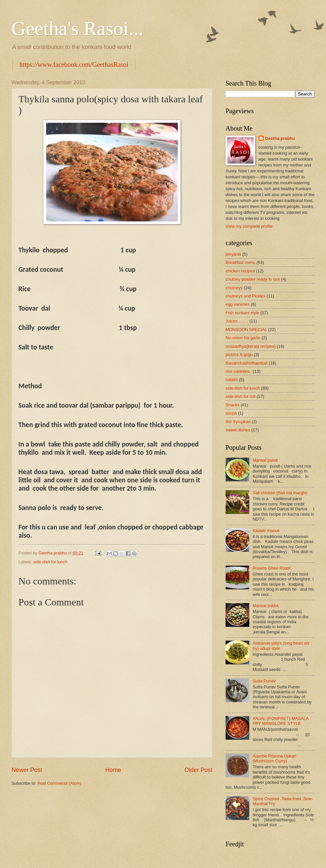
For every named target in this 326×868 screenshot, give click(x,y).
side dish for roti (241, 396)
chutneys (234, 288)
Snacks (232, 405)
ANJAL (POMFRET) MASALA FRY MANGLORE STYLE (281, 721)
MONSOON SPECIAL (246, 330)
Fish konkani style (242, 313)
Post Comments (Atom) (60, 783)
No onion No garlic (243, 338)
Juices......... (237, 321)
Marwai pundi (265, 460)
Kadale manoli (266, 531)
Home (113, 770)
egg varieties (238, 304)
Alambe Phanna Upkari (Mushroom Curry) (274, 758)
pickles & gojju (239, 355)
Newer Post (27, 770)
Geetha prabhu (280, 138)
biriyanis (233, 254)
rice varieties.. (239, 371)
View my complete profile (249, 226)
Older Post (198, 770)
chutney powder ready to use (253, 279)
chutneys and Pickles (245, 296)
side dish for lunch (50, 562)
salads (232, 380)
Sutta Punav (264, 681)
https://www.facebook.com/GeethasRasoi (74, 64)
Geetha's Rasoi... (78, 28)
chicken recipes (240, 271)
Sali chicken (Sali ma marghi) (280, 493)
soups (231, 413)
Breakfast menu (240, 262)
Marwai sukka (266, 606)
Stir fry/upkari (238, 422)
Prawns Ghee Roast (272, 568)
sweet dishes (238, 430)
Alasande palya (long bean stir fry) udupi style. (281, 646)
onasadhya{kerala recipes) (251, 346)
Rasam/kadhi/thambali (246, 363)
